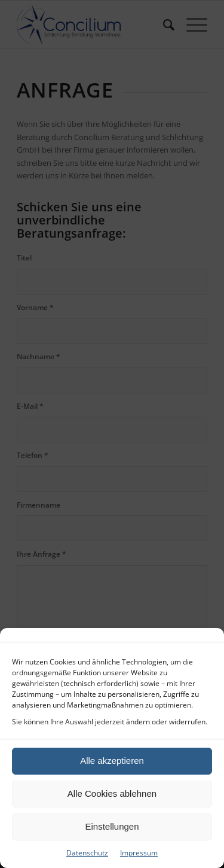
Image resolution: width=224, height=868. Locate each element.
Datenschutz (87, 853)
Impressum (139, 853)
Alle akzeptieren (112, 761)
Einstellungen (112, 826)
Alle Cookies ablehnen (112, 793)
